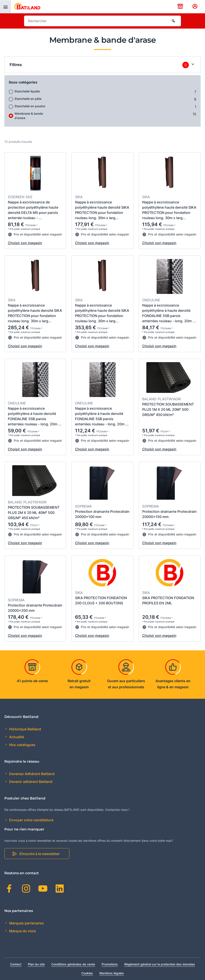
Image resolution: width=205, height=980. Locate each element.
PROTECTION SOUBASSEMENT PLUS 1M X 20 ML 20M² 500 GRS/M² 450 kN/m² (168, 409)
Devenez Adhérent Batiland (31, 774)
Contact (16, 964)
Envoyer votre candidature (31, 820)
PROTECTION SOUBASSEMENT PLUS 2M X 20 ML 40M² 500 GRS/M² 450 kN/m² (34, 513)
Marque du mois (22, 931)
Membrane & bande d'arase (29, 116)
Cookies (87, 973)
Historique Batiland (25, 729)
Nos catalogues (22, 745)
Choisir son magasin (25, 243)
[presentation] (5, 7)
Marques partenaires (26, 923)
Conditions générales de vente (73, 964)
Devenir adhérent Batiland (30, 782)
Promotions (110, 964)
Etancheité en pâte (28, 99)
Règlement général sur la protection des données (160, 964)
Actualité (16, 737)
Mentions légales (112, 973)
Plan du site (36, 964)
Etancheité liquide (27, 91)
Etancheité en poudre (30, 106)
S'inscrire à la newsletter (39, 854)
